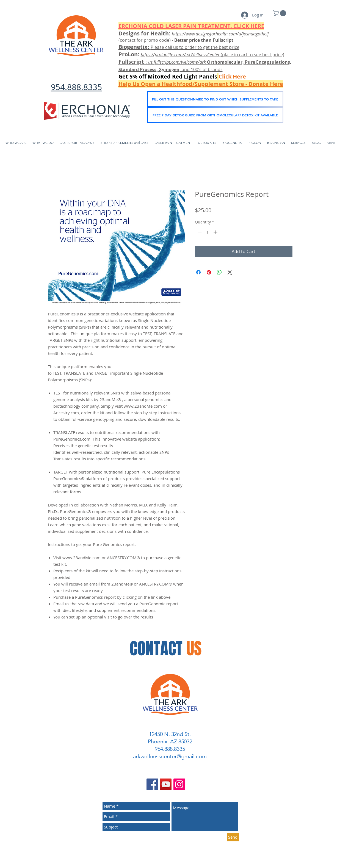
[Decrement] (199, 232)
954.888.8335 (76, 87)
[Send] (233, 837)
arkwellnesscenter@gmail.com (170, 756)
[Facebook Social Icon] (152, 784)
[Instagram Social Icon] (179, 784)
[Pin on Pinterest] (209, 272)
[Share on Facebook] (198, 272)
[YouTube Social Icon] (166, 784)
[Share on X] (230, 272)
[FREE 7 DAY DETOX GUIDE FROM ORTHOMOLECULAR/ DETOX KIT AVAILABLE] (215, 115)
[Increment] (216, 232)
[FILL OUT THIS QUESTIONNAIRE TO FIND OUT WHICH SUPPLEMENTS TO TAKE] (215, 99)
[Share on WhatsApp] (219, 272)
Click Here (232, 76)
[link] (280, 13)
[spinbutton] (208, 232)
